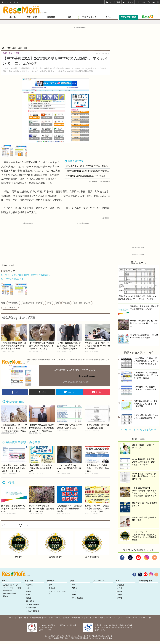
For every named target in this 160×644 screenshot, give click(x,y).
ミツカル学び (31, 608)
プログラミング (89, 17)
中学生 (28, 591)
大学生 (28, 598)
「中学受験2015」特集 (14, 279)
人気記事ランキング (10, 585)
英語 (69, 17)
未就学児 (29, 585)
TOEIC (74, 588)
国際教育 (51, 17)
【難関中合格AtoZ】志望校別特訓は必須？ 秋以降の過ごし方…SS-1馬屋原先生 (98, 171)
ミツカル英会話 (77, 598)
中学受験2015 (75, 161)
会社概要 (66, 618)
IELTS (74, 595)
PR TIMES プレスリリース (115, 618)
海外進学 (52, 588)
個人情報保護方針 (77, 618)
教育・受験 (32, 17)
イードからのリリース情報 (95, 618)
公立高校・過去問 (33, 604)
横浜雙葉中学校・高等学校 (33, 303)
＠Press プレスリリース (134, 618)
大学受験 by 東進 (128, 17)
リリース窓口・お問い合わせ (18, 618)
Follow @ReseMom (88, 376)
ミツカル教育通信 (33, 611)
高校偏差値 (30, 601)
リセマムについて (55, 618)
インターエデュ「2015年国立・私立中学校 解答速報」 (27, 275)
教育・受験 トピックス (82, 303)
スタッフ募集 (147, 618)
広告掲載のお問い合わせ (38, 618)
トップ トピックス (10, 308)
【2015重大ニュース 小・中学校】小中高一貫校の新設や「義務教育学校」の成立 (99, 166)
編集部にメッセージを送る (101, 181)
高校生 (28, 595)
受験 (57, 303)
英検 (73, 585)
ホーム (13, 17)
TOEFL (74, 591)
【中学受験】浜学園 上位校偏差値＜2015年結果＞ (86, 176)
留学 (50, 585)
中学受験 (66, 303)
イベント (109, 17)
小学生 (49, 303)
